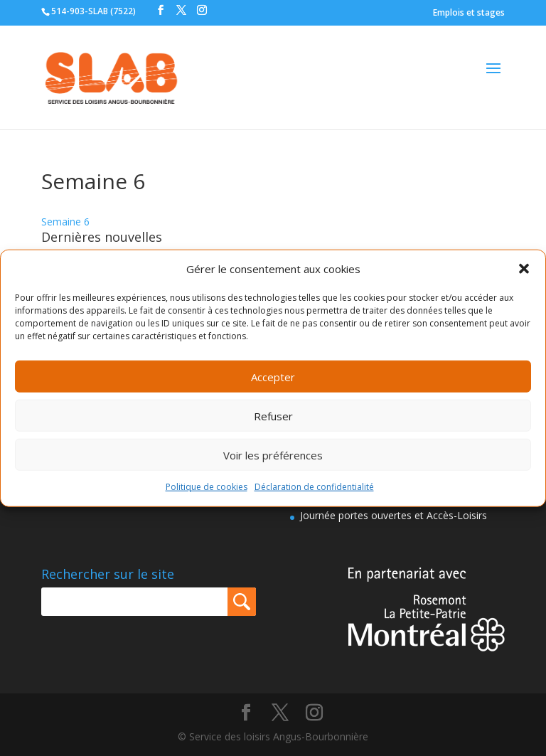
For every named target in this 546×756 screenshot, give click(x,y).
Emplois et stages (469, 12)
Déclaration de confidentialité (314, 487)
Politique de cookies (207, 487)
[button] (524, 269)
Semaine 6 (65, 222)
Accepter (273, 377)
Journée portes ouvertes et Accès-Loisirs (394, 515)
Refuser (273, 416)
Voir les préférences (273, 455)
